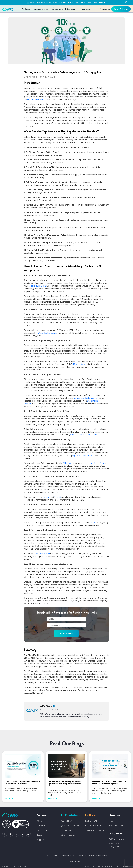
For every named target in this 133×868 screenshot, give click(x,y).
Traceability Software (95, 830)
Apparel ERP (66, 821)
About (40, 821)
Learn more (100, 3)
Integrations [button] (72, 9)
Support (41, 840)
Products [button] (27, 9)
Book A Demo (121, 9)
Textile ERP (66, 830)
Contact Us (105, 9)
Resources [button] (87, 9)
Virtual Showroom (69, 835)
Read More (9, 798)
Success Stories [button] (42, 9)
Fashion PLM (91, 821)
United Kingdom (68, 855)
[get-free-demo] (121, 9)
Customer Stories (117, 826)
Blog (111, 821)
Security (117, 866)
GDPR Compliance (107, 866)
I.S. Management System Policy (91, 866)
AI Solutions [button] (58, 8)
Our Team (42, 826)
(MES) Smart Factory (70, 826)
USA (47, 855)
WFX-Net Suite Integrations (116, 845)
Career (40, 835)
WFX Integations (117, 839)
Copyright (6, 866)
